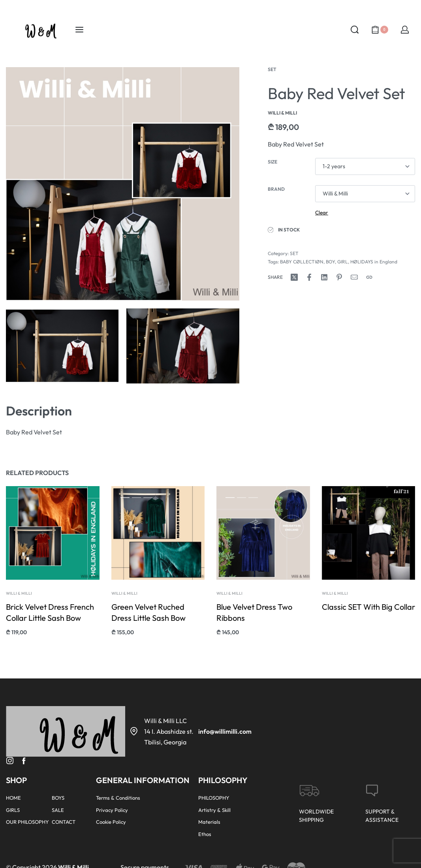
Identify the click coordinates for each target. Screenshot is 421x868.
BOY (330, 262)
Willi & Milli (20, 599)
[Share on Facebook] (309, 277)
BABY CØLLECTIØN (302, 262)
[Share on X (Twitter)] (294, 277)
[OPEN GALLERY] (123, 184)
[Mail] (354, 277)
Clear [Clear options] (322, 212)
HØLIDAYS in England (374, 262)
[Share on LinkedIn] (324, 277)
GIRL (343, 262)
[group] (158, 544)
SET (272, 69)
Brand (276, 189)
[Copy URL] (369, 277)
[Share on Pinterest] (339, 277)
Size (273, 162)
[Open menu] (79, 30)
